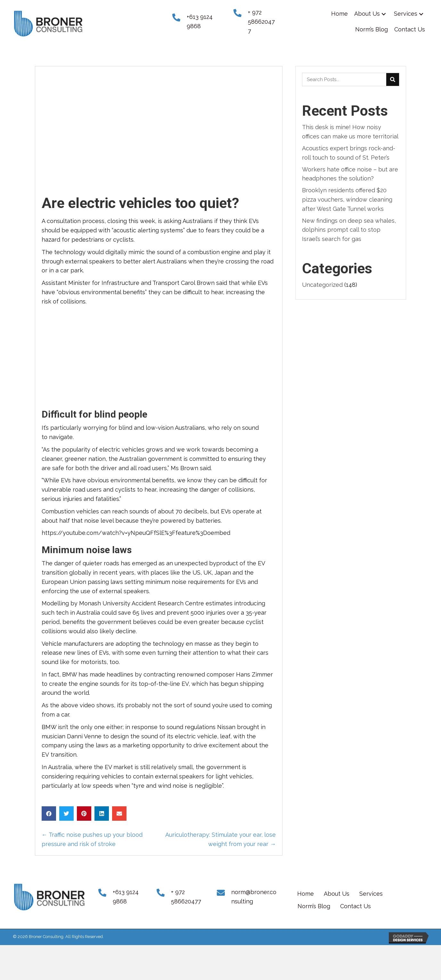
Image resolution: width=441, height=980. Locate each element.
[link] (339, 14)
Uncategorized (322, 285)
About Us (337, 894)
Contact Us (355, 906)
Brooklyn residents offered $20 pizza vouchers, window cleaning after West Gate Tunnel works (347, 199)
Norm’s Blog (314, 906)
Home (306, 894)
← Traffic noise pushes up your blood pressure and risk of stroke (92, 839)
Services (371, 894)
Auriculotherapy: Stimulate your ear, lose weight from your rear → (220, 839)
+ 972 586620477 (261, 22)
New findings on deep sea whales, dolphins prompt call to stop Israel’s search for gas (349, 230)
